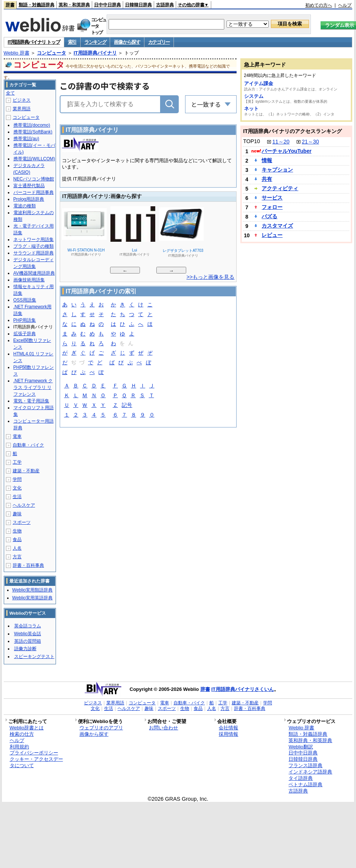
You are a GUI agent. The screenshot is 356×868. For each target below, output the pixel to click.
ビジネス (22, 100)
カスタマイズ (277, 226)
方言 (17, 557)
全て (10, 93)
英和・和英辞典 (74, 5)
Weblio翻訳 (301, 747)
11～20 (281, 142)
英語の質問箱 (28, 641)
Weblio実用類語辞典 (32, 590)
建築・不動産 (26, 471)
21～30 (310, 142)
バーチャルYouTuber (286, 151)
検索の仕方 (22, 734)
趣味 (17, 514)
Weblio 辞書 (17, 53)
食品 (17, 540)
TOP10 (251, 141)
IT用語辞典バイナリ (95, 53)
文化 (17, 488)
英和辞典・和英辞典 (310, 740)
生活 (17, 497)
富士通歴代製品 (29, 186)
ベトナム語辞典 (305, 784)
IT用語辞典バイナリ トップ (34, 42)
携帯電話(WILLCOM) (34, 159)
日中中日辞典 (107, 5)
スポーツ (22, 522)
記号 (127, 406)
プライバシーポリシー (34, 753)
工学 (17, 462)
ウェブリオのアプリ (101, 728)
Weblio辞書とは (27, 728)
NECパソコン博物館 (34, 179)
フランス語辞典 (305, 765)
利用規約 (19, 747)
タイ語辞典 (301, 778)
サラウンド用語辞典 (34, 253)
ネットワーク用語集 (34, 240)
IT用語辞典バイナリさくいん (243, 689)
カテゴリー (159, 42)
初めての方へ (319, 5)
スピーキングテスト (34, 657)
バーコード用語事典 (34, 192)
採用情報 (228, 734)
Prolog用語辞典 (29, 199)
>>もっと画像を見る (211, 277)
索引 (72, 42)
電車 (17, 436)
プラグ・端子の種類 (34, 246)
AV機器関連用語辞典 (34, 273)
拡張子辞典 (25, 334)
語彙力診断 (25, 649)
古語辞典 (165, 5)
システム (254, 96)
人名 (17, 548)
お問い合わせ (163, 728)
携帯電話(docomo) (32, 125)
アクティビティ (280, 188)
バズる (269, 216)
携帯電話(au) (26, 139)
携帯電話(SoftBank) (33, 132)
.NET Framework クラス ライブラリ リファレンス (33, 387)
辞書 (10, 5)
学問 (17, 479)
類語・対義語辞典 (37, 5)
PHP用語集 (25, 320)
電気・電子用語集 (31, 401)
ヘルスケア (24, 505)
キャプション (277, 170)
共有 (267, 179)
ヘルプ (345, 5)
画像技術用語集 (29, 280)
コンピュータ (51, 53)
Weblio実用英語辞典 (32, 598)
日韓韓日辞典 (138, 5)
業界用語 (22, 109)
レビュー (272, 235)
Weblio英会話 (28, 634)
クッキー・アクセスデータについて (36, 762)
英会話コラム (28, 626)
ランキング (95, 42)
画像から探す (127, 42)
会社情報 (228, 728)
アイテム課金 (259, 84)
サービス (272, 198)
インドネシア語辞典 (310, 772)
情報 (267, 160)
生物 (17, 531)
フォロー (272, 207)
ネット (251, 109)
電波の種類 (25, 206)
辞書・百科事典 (28, 565)
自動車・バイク (28, 445)
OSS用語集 (25, 300)
